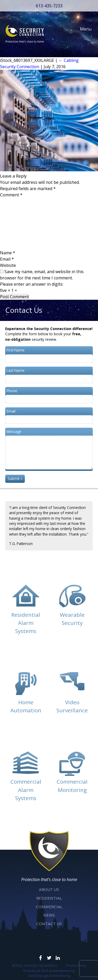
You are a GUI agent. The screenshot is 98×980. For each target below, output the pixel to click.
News (49, 915)
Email (7, 259)
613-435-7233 (49, 6)
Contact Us (49, 924)
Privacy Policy (76, 965)
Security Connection (20, 67)
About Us (49, 889)
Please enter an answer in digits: (32, 284)
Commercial (49, 907)
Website (8, 265)
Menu (83, 29)
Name (8, 253)
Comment (11, 195)
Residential (49, 898)
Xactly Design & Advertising (49, 976)
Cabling (69, 60)
